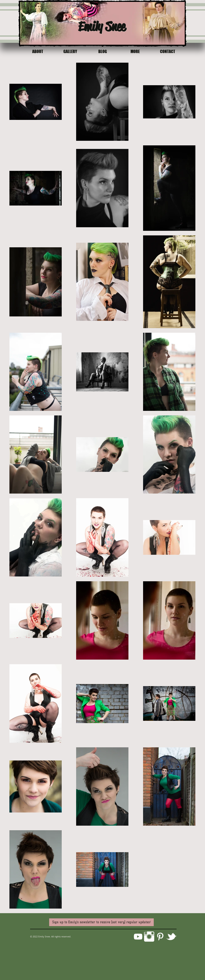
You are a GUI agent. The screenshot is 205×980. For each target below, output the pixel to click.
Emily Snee (102, 26)
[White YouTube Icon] (138, 937)
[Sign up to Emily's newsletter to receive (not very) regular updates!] (101, 922)
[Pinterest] (160, 937)
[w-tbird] (171, 937)
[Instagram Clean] (149, 937)
